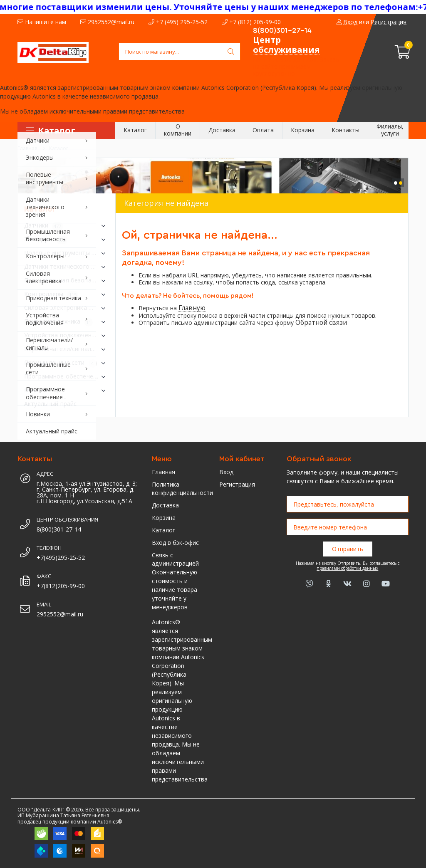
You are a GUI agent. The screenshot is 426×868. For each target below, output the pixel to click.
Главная (163, 472)
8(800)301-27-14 (282, 30)
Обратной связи (321, 323)
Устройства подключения (67, 336)
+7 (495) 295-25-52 (178, 22)
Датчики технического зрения (67, 267)
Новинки (67, 391)
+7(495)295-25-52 (61, 558)
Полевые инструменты (67, 253)
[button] (396, 183)
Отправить (348, 549)
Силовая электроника (67, 308)
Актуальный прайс (50, 404)
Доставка (165, 505)
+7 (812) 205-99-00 (251, 22)
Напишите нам (42, 22)
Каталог (163, 530)
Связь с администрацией (175, 559)
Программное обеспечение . (67, 377)
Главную (192, 308)
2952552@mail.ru (107, 22)
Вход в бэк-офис (175, 543)
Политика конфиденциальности (179, 488)
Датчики (67, 226)
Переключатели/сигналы (67, 349)
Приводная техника (67, 322)
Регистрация (237, 484)
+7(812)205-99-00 (61, 586)
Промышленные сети (67, 363)
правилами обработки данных (347, 568)
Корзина (164, 518)
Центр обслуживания (286, 45)
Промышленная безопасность (67, 281)
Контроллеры (67, 294)
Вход (226, 472)
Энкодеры (67, 240)
